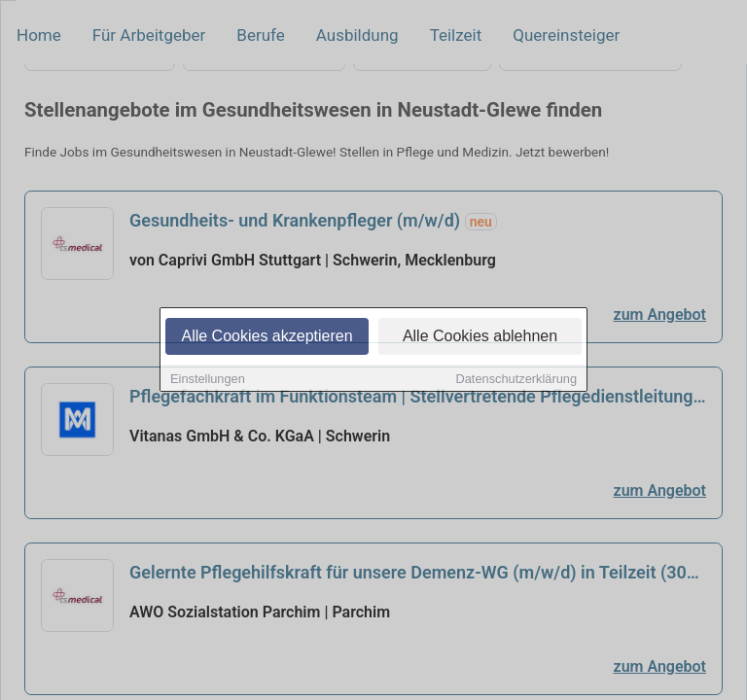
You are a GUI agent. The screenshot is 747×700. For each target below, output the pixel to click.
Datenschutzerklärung (516, 380)
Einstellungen (208, 380)
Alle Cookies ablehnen (480, 337)
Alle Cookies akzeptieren (267, 337)
